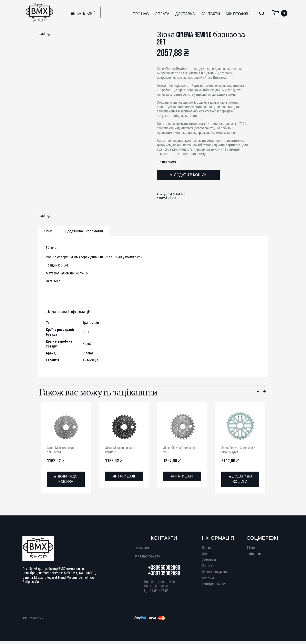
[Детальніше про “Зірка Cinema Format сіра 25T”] (182, 477)
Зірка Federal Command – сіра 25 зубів (239, 450)
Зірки (173, 198)
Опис (48, 231)
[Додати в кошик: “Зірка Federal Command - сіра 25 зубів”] (240, 480)
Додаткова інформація (84, 231)
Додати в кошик (190, 175)
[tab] (48, 231)
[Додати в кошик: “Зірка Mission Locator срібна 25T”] (66, 480)
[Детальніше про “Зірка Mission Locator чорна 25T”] (124, 477)
